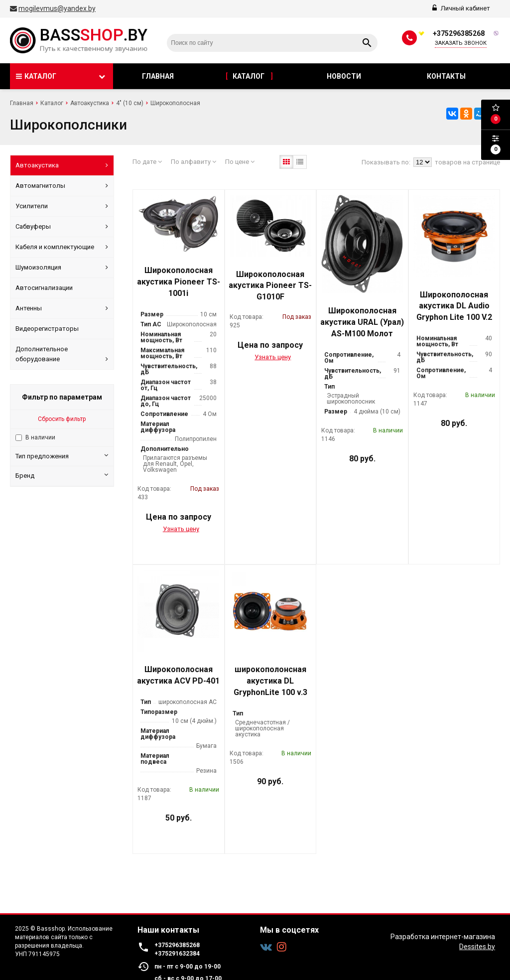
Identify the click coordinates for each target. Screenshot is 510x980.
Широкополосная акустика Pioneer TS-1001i (179, 282)
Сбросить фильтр (62, 419)
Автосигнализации (44, 288)
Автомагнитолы (62, 186)
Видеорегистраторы (47, 329)
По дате (147, 162)
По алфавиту (193, 162)
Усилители (62, 206)
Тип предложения (62, 456)
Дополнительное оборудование (62, 355)
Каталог (249, 76)
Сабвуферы (62, 227)
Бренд (62, 475)
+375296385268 (459, 33)
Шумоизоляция (62, 268)
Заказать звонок (461, 43)
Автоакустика (62, 165)
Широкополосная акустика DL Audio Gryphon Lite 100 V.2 (454, 306)
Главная (158, 76)
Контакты (447, 76)
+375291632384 (177, 954)
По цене (240, 162)
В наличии (40, 437)
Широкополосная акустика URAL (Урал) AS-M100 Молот (362, 322)
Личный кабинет (461, 8)
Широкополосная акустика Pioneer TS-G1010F (270, 286)
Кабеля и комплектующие (62, 247)
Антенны (62, 308)
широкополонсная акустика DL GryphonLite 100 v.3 (270, 681)
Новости (345, 76)
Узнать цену (181, 529)
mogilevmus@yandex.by (57, 8)
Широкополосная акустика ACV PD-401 (178, 675)
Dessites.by (477, 947)
